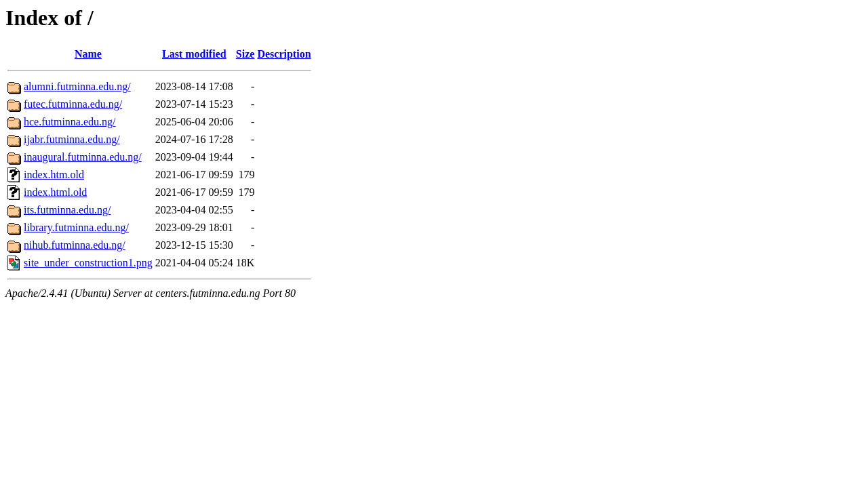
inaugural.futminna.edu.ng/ (83, 157)
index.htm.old (54, 175)
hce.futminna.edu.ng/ (70, 122)
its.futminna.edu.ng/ (67, 210)
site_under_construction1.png (88, 263)
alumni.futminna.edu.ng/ (77, 86)
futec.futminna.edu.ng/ (73, 104)
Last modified (194, 54)
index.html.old (55, 192)
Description (284, 54)
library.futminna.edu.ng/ (76, 227)
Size (245, 54)
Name (88, 54)
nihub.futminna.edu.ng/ (75, 245)
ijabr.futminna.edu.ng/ (72, 139)
